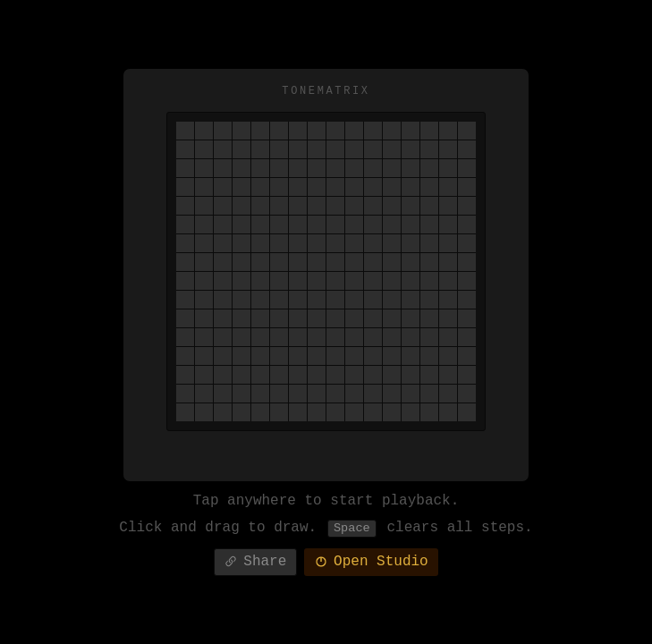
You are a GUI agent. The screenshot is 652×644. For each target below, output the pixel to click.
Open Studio (371, 565)
